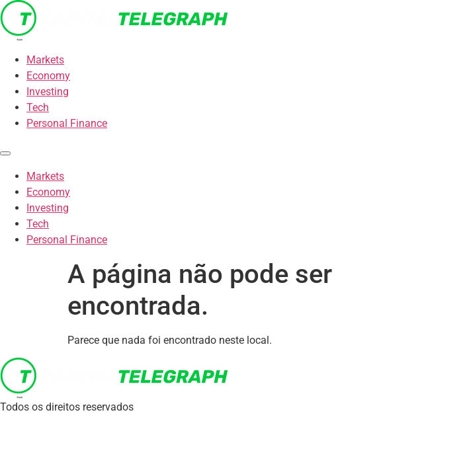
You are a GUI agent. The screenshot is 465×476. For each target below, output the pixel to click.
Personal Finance (67, 123)
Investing (48, 92)
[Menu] (5, 153)
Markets (45, 60)
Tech (38, 107)
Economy (48, 76)
